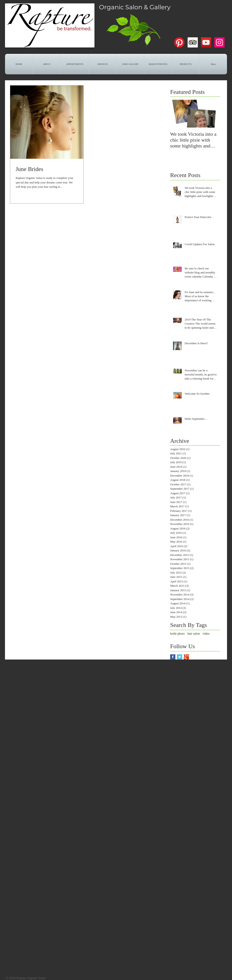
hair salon (194, 634)
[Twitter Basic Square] (180, 657)
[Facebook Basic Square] (173, 657)
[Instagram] (219, 42)
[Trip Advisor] (193, 42)
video (206, 634)
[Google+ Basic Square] (186, 657)
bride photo (177, 634)
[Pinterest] (179, 42)
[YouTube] (206, 42)
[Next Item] (213, 114)
